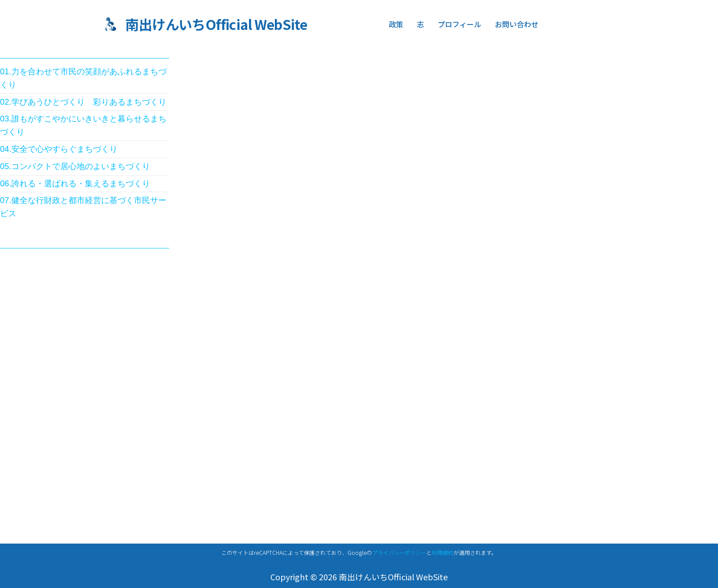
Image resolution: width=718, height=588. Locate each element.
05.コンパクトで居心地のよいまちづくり (75, 166)
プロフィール (459, 24)
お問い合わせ (515, 24)
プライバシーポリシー (399, 552)
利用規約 (443, 552)
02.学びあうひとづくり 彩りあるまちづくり (83, 102)
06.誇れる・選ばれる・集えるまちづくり (75, 184)
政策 (396, 24)
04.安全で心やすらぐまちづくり (59, 149)
